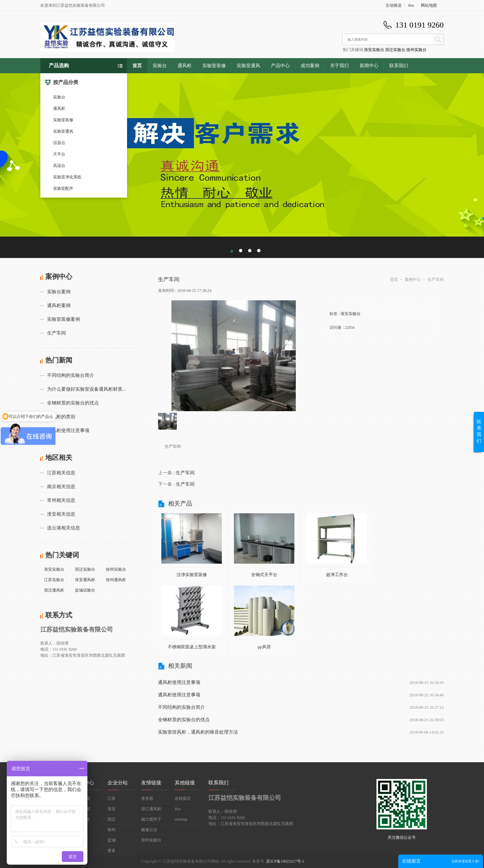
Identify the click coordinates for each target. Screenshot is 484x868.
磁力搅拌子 (151, 819)
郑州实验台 (151, 840)
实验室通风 (63, 131)
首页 (137, 66)
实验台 (59, 97)
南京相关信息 (61, 487)
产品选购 (59, 66)
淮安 (112, 809)
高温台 (59, 166)
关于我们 (339, 66)
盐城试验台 (85, 590)
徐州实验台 (416, 50)
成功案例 (310, 66)
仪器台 (59, 143)
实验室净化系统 (67, 177)
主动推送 (394, 5)
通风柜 (59, 108)
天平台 (59, 154)
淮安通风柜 (85, 580)
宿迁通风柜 (54, 590)
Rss (411, 5)
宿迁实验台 (395, 50)
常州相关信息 (61, 500)
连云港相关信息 (64, 528)
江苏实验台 (54, 580)
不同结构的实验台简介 (71, 375)
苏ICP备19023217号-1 (285, 861)
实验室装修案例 (64, 319)
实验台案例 (59, 292)
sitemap (181, 819)
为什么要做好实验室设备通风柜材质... (87, 389)
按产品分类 (62, 82)
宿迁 (112, 819)
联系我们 (399, 66)
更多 (112, 851)
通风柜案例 (59, 306)
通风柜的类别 (61, 417)
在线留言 (183, 798)
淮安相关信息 (61, 514)
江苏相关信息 (61, 473)
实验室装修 (63, 120)
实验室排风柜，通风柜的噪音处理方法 (198, 732)
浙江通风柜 (151, 809)
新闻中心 (369, 66)
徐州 (112, 830)
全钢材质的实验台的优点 (73, 403)
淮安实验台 (374, 50)
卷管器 (147, 798)
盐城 (112, 840)
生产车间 (56, 333)
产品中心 (280, 66)
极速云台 (149, 830)
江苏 (112, 798)
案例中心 (413, 279)
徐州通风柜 (116, 580)
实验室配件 (63, 188)
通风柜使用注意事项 (68, 430)
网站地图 (429, 5)
